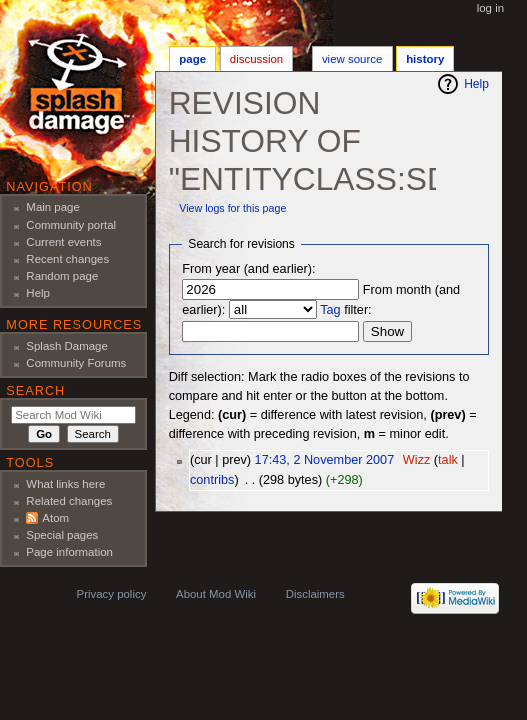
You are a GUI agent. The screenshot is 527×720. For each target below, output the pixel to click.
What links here (65, 484)
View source (352, 59)
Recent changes (67, 259)
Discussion (256, 59)
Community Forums (76, 363)
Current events (63, 242)
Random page (62, 276)
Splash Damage (67, 346)
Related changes (69, 501)
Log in (490, 8)
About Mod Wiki (216, 594)
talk (448, 460)
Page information (69, 552)
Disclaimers (315, 594)
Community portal (71, 225)
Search (35, 391)
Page (192, 59)
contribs (212, 480)
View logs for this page (232, 208)
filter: (346, 310)
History (425, 59)
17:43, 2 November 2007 (325, 460)
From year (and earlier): (248, 269)
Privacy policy (112, 594)
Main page (53, 207)
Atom (55, 518)
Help (476, 84)
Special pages (62, 535)
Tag (330, 310)
